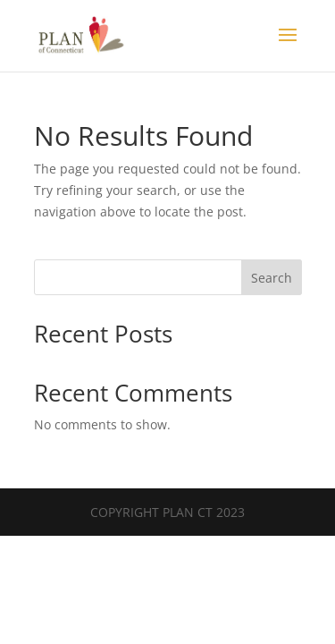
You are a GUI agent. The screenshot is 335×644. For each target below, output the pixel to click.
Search (272, 278)
